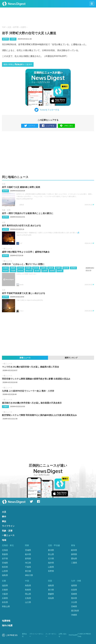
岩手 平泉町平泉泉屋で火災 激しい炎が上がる (24, 293)
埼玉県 (5, 271)
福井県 (51, 563)
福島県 (51, 268)
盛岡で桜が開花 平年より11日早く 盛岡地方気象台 (26, 252)
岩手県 (16, 27)
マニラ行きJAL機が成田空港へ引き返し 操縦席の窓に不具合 (30, 367)
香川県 (51, 590)
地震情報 (6, 621)
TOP (4, 27)
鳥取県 (28, 585)
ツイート (30, 126)
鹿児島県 (75, 611)
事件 (4, 517)
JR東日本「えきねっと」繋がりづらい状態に (23, 264)
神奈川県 (29, 271)
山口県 (28, 602)
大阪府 (5, 407)
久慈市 (23, 27)
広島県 (28, 598)
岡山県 (28, 594)
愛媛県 (51, 594)
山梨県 (45, 271)
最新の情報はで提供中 (18, 64)
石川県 (51, 558)
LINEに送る (66, 126)
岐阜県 (74, 550)
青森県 (13, 268)
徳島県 (51, 585)
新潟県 (37, 271)
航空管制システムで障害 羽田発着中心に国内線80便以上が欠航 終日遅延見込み (39, 415)
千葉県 (13, 271)
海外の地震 (7, 626)
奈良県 (5, 602)
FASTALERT (73, 635)
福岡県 (74, 585)
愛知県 (74, 558)
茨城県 (58, 268)
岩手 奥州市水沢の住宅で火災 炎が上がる (21, 226)
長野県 (52, 271)
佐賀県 (74, 590)
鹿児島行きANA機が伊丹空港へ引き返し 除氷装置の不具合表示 (32, 403)
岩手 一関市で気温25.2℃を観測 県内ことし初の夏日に (28, 213)
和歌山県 (6, 606)
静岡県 (60, 271)
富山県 (51, 554)
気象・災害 (6, 210)
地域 (4, 540)
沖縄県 (74, 615)
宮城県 (28, 268)
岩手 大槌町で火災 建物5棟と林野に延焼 (21, 187)
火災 (9, 27)
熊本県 (74, 598)
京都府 (5, 590)
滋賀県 (5, 585)
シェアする (48, 126)
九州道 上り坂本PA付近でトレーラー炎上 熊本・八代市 (28, 391)
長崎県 (74, 594)
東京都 (21, 271)
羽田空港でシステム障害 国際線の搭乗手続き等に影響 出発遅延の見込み (36, 379)
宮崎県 (74, 606)
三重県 (74, 563)
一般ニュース (7, 249)
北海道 (5, 268)
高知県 (51, 598)
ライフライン (8, 526)
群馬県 (73, 268)
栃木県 (66, 268)
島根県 (28, 590)
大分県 (74, 602)
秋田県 (36, 268)
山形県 (43, 268)
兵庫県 (5, 598)
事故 (4, 521)
